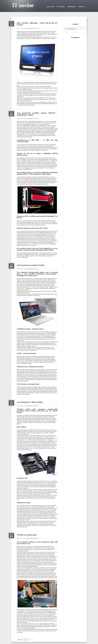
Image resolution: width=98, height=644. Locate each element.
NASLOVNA (51, 7)
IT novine (23, 5)
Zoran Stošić (30, 28)
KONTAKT (81, 7)
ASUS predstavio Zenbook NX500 (30, 265)
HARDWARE (71, 7)
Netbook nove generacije (27, 535)
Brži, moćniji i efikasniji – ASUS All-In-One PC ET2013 (37, 24)
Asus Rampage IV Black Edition (30, 402)
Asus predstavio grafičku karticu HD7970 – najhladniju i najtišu (37, 114)
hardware (36, 28)
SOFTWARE (61, 7)
